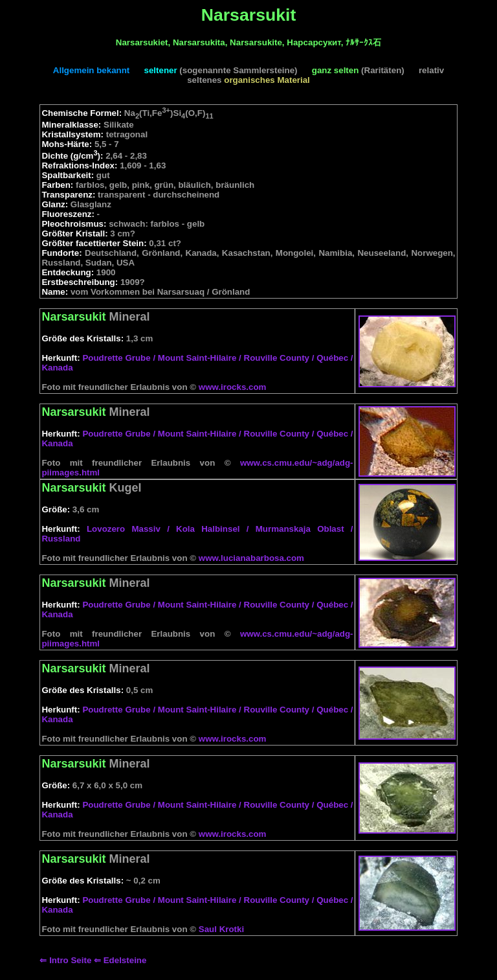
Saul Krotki (221, 929)
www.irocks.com (233, 387)
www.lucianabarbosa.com (251, 558)
